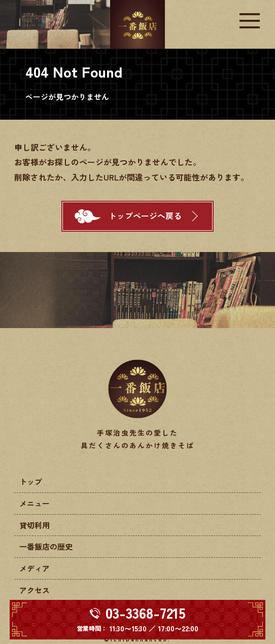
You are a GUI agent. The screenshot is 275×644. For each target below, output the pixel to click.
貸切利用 (35, 525)
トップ (31, 481)
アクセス (35, 590)
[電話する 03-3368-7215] (138, 620)
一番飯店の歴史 (46, 546)
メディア (35, 568)
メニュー (35, 503)
